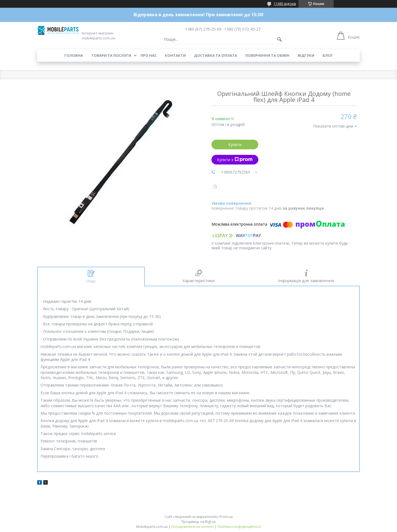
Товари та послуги (111, 55)
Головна (74, 55)
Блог (328, 55)
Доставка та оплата (216, 55)
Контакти (175, 55)
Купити (235, 145)
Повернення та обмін (267, 55)
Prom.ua (226, 517)
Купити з (235, 160)
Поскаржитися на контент (192, 527)
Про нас (149, 55)
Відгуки (306, 55)
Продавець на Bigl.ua (198, 522)
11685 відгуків (285, 4)
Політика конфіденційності (239, 527)
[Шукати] (280, 39)
